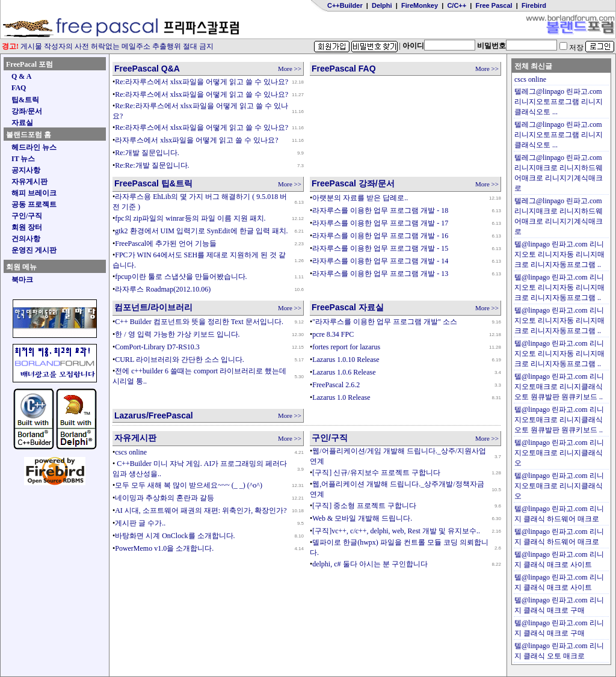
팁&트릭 (25, 100)
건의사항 (26, 239)
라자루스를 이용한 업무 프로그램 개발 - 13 (380, 274)
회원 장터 (27, 227)
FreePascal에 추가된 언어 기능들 (166, 244)
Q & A (21, 76)
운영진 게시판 (34, 250)
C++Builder (345, 5)
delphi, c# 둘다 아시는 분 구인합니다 (370, 564)
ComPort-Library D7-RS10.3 (157, 347)
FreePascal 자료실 (348, 307)
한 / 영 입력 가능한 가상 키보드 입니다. (177, 334)
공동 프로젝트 (34, 204)
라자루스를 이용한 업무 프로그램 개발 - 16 (380, 236)
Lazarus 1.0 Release (341, 397)
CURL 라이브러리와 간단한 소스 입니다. (180, 360)
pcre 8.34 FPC (333, 334)
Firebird (534, 5)
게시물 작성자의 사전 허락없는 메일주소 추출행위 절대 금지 (108, 46)
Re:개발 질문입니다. (147, 153)
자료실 (22, 123)
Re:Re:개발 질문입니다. (152, 165)
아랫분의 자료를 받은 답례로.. (360, 198)
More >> (290, 69)
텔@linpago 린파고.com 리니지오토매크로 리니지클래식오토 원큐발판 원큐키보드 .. (559, 387)
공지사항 (26, 170)
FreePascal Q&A (147, 69)
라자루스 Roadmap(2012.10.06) (163, 289)
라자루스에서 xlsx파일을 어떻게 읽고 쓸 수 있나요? (196, 140)
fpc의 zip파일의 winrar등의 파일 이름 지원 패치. (190, 218)
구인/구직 (27, 216)
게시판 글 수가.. (140, 523)
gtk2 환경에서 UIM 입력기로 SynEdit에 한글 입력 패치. (201, 231)
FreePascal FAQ (344, 69)
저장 (571, 47)
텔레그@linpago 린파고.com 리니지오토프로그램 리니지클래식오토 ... (559, 102)
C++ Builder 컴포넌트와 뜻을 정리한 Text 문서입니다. (199, 322)
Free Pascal (494, 5)
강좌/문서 (27, 111)
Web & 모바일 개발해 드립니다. (362, 518)
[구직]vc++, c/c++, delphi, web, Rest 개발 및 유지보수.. (396, 531)
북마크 (22, 280)
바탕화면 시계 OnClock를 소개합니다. (175, 536)
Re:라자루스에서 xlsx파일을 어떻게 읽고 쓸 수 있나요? (202, 82)
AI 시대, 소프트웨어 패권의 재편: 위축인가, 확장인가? (201, 510)
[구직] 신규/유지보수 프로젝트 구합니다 (376, 473)
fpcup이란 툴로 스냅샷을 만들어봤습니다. (181, 277)
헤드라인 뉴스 (34, 147)
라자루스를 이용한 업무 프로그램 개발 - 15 (380, 248)
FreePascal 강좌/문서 (353, 183)
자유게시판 (29, 182)
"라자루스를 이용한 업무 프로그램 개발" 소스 (385, 322)
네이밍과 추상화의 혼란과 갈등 (165, 498)
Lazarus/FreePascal (154, 415)
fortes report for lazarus (346, 347)
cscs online (131, 452)
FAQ (19, 88)
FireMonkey (420, 5)
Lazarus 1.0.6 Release (344, 372)
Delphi (382, 5)
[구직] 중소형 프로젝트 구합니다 (364, 506)
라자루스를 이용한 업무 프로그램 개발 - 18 (380, 210)
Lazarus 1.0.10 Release (346, 360)
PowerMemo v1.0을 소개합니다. (164, 548)
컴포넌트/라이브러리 (153, 307)
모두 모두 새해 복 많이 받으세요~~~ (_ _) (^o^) (189, 485)
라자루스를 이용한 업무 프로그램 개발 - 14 (380, 261)
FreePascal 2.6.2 (336, 385)
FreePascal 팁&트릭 (153, 183)
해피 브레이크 (34, 193)
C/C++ (457, 5)
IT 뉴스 (23, 159)
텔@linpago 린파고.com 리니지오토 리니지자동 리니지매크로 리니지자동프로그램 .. (559, 254)
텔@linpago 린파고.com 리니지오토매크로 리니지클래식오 (559, 453)
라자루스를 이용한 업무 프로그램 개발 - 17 (380, 223)
